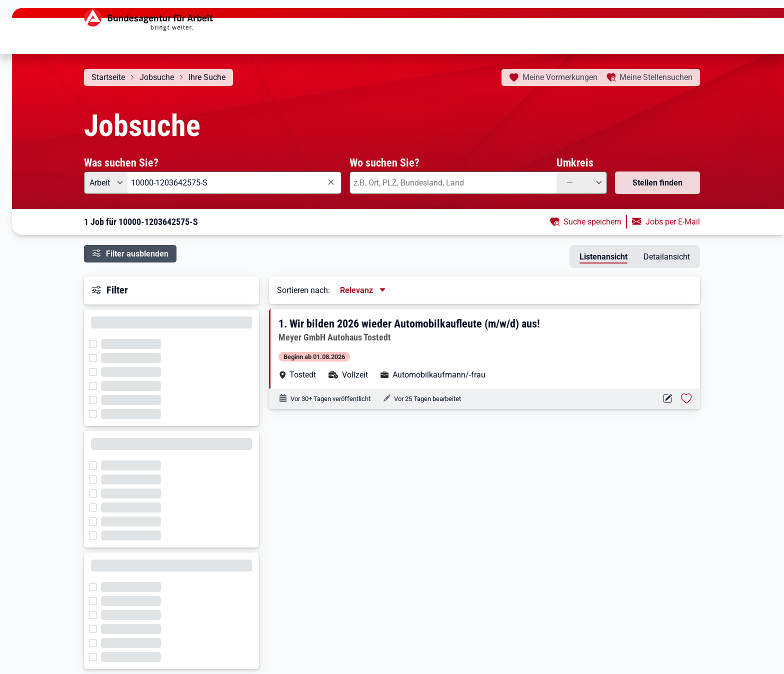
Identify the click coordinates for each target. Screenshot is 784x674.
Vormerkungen (560, 77)
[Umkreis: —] (582, 183)
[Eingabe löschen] (330, 182)
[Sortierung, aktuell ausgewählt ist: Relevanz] (363, 290)
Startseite (108, 77)
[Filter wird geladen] (96, 343)
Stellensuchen (656, 77)
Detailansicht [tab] (667, 257)
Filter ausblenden (137, 254)
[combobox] (234, 183)
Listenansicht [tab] (603, 257)
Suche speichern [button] (592, 222)
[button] (485, 349)
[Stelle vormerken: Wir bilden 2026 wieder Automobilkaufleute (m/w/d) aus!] (686, 398)
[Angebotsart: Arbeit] (106, 183)
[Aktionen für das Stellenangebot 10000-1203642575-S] (667, 399)
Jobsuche (157, 77)
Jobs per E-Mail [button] (673, 222)
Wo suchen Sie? (384, 162)
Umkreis (575, 162)
